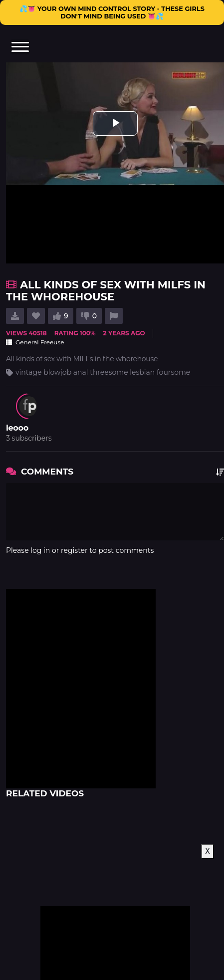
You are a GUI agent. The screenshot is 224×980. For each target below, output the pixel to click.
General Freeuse (35, 342)
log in (40, 550)
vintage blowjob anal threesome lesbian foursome (103, 372)
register (74, 550)
